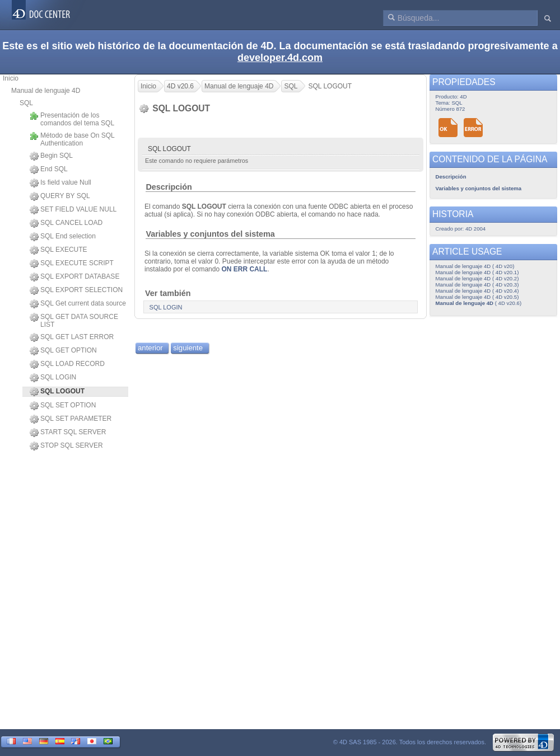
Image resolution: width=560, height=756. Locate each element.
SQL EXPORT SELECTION (76, 290)
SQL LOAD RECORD (67, 364)
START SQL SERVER (68, 433)
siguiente (188, 348)
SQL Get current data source (78, 304)
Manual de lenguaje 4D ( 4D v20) (475, 266)
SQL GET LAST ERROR (72, 337)
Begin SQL (51, 156)
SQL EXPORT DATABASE (74, 277)
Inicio (11, 78)
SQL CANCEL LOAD (66, 223)
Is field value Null (60, 183)
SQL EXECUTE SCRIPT (72, 264)
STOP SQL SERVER (66, 446)
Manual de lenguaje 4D (46, 91)
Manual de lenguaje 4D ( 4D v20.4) (477, 291)
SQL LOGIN (53, 378)
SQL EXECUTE (59, 250)
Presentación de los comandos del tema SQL (72, 119)
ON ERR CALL (244, 269)
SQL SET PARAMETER (71, 419)
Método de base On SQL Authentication (72, 139)
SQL (26, 103)
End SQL (49, 170)
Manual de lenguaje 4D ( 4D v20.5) (477, 297)
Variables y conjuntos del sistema (210, 234)
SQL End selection (63, 237)
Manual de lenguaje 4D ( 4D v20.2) (477, 278)
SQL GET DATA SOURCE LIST (74, 321)
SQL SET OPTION (63, 406)
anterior (150, 348)
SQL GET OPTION (63, 351)
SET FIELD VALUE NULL (73, 210)
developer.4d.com (280, 58)
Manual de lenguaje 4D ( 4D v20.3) (477, 285)
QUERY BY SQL (60, 196)
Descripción (169, 187)
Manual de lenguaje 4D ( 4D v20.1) (477, 272)
